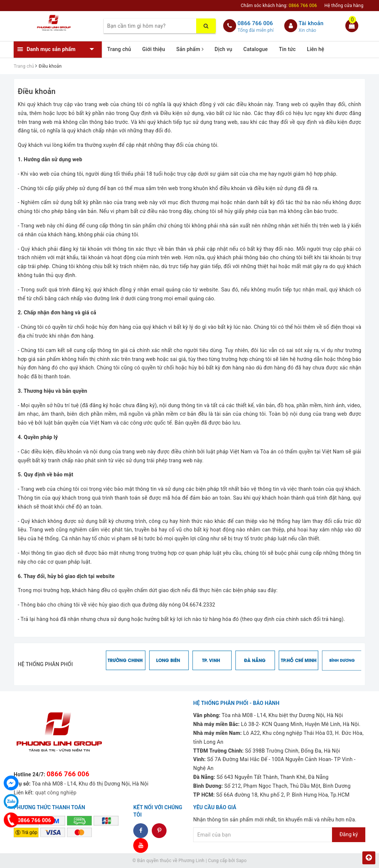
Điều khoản (37, 91)
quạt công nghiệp (56, 793)
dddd (159, 831)
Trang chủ (119, 49)
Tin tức (287, 49)
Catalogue (256, 49)
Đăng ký (349, 834)
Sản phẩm (190, 49)
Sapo (241, 861)
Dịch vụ (224, 49)
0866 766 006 (255, 23)
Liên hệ (316, 49)
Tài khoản (311, 23)
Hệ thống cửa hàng (344, 6)
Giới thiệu (154, 49)
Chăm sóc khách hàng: (279, 6)
